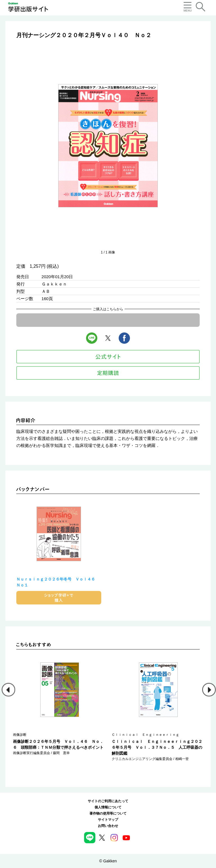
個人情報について (108, 807)
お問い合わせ (108, 826)
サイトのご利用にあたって (108, 801)
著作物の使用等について (108, 813)
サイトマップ (108, 820)
